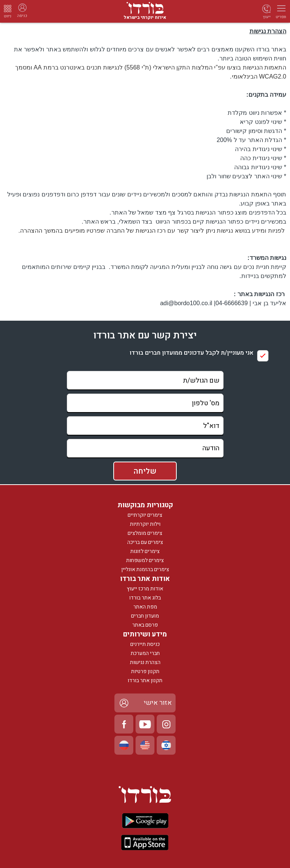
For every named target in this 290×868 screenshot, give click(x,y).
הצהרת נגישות (145, 662)
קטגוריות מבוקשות (145, 505)
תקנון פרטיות (145, 671)
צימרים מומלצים (145, 533)
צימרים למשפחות (145, 560)
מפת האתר (145, 607)
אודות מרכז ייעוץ (145, 589)
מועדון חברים (145, 616)
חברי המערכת (145, 653)
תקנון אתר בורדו (145, 680)
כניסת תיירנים (145, 644)
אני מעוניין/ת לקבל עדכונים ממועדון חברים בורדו (191, 353)
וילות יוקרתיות (145, 524)
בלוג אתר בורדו (145, 598)
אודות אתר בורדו (145, 579)
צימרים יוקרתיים (145, 515)
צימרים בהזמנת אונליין (145, 569)
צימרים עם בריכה (145, 542)
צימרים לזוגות (145, 551)
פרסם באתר (145, 625)
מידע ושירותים (145, 634)
